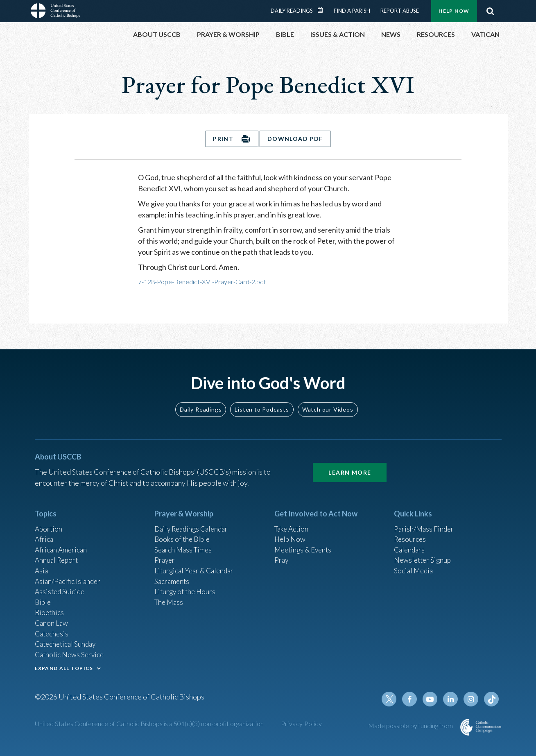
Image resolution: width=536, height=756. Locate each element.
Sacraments (173, 575)
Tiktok (492, 699)
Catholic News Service (71, 652)
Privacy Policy (302, 723)
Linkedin (452, 699)
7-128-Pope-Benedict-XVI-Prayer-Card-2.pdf (202, 282)
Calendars (410, 542)
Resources (411, 531)
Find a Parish (352, 11)
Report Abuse (400, 11)
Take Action (293, 520)
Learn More (350, 463)
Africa (44, 531)
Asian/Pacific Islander (69, 575)
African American (62, 542)
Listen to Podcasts (262, 400)
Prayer (165, 553)
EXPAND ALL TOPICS (64, 667)
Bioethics (50, 608)
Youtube (433, 699)
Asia (42, 564)
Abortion (49, 520)
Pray (282, 553)
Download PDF (296, 139)
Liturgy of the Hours (186, 586)
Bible (43, 597)
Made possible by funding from (411, 725)
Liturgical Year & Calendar (196, 564)
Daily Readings (292, 11)
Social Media (414, 564)
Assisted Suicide (61, 586)
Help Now (454, 11)
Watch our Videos (328, 400)
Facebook (413, 699)
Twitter (394, 699)
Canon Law (52, 619)
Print (223, 139)
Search (491, 11)
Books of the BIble (183, 531)
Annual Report (58, 553)
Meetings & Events (305, 542)
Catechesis (53, 630)
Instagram (472, 699)
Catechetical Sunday (67, 641)
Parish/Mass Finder (425, 520)
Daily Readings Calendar (323, 10)
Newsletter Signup (424, 553)
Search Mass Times (184, 542)
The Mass (170, 597)
